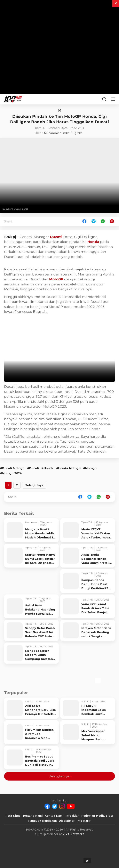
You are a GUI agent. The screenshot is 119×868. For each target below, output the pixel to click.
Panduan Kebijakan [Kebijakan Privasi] (43, 821)
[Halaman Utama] (12, 99)
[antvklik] (61, 848)
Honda (93, 242)
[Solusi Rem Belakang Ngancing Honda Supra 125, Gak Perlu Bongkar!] (31, 606)
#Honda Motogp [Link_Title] (68, 468)
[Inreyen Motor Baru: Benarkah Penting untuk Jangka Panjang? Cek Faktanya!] (88, 630)
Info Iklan (72, 816)
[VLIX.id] (87, 840)
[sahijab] (69, 840)
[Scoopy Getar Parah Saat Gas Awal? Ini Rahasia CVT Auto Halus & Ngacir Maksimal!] (31, 630)
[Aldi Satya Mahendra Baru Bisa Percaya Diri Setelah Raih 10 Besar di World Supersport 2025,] (31, 708)
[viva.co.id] (34, 840)
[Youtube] (71, 806)
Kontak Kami (54, 816)
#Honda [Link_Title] (48, 468)
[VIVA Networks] (74, 834)
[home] (59, 110)
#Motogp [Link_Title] (90, 468)
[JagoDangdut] (100, 848)
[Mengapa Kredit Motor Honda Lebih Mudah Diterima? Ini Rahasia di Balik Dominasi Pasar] (31, 530)
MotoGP (56, 279)
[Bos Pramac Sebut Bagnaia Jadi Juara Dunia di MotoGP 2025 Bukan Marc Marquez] (31, 757)
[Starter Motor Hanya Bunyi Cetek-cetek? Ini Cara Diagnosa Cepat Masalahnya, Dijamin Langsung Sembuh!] (31, 556)
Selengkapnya (60, 776)
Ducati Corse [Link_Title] (21, 209)
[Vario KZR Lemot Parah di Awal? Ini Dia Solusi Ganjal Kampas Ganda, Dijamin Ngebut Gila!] (88, 606)
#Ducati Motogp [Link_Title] (12, 468)
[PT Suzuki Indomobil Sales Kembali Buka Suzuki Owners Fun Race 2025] (88, 708)
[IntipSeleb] (80, 848)
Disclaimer (67, 821)
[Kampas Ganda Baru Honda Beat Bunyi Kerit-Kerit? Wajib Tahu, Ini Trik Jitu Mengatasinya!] (88, 581)
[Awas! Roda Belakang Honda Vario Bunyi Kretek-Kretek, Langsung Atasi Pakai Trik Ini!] (88, 556)
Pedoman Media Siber (97, 816)
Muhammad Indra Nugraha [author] (63, 133)
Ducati (56, 237)
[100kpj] (53, 840)
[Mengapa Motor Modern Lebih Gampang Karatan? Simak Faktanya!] (31, 653)
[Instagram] (62, 806)
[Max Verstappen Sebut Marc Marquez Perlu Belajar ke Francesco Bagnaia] (88, 732)
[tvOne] (31, 848)
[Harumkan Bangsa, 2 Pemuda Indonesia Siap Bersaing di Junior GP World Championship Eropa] (31, 732)
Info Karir (83, 821)
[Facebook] (47, 806)
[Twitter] (55, 806)
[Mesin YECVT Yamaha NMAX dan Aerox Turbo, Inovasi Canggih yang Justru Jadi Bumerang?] (88, 530)
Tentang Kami (33, 816)
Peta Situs (13, 816)
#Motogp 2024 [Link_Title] (11, 473)
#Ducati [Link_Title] (33, 468)
